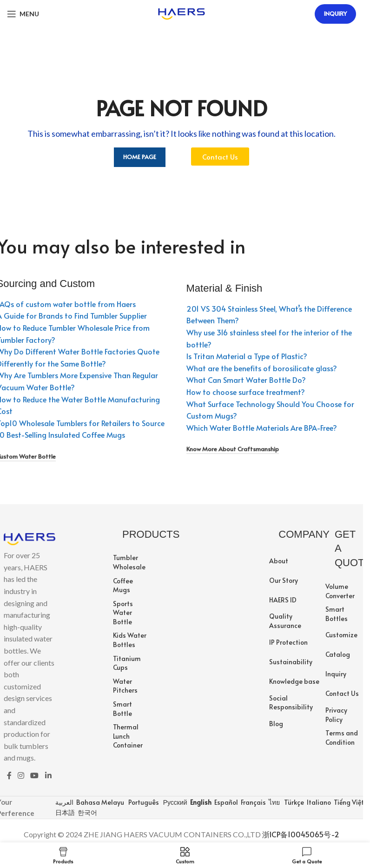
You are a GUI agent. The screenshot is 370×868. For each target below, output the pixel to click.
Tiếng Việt (348, 802)
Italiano (318, 802)
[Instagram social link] (21, 775)
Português (143, 802)
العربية (64, 802)
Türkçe (293, 802)
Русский (175, 802)
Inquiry (335, 13)
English (200, 802)
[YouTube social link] (35, 775)
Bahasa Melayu (99, 802)
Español (225, 802)
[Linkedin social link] (48, 775)
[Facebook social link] (9, 775)
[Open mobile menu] (23, 14)
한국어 (87, 812)
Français (253, 802)
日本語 (64, 812)
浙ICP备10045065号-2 (301, 834)
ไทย (274, 802)
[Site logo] (182, 13)
